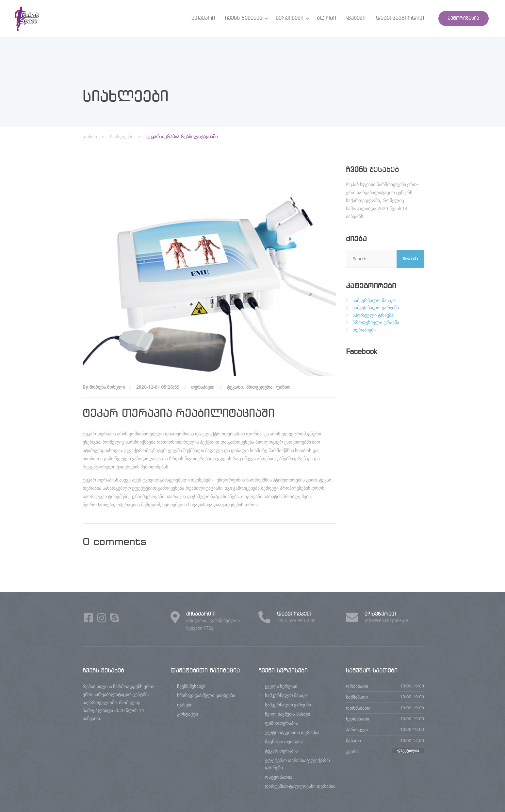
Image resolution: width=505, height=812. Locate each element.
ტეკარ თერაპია (282, 751)
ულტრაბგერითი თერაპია (292, 732)
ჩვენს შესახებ (244, 18)
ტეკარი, (236, 387)
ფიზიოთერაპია (281, 723)
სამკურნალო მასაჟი (374, 300)
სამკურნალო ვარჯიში (376, 307)
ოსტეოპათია (279, 777)
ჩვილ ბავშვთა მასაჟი (287, 714)
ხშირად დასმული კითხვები (206, 695)
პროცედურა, (261, 387)
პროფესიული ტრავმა (376, 322)
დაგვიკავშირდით (400, 18)
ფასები (356, 18)
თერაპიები (203, 387)
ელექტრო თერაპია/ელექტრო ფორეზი (298, 764)
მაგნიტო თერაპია (284, 742)
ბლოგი (326, 18)
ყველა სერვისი (281, 686)
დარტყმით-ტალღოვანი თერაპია (300, 786)
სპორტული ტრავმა (373, 315)
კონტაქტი (187, 714)
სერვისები (290, 18)
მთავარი (203, 18)
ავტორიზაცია (464, 18)
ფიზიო (284, 387)
